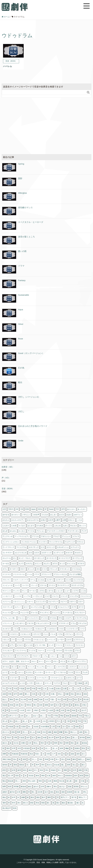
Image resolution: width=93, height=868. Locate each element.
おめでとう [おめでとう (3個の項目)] (78, 515)
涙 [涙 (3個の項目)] (29, 759)
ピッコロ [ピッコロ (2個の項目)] (29, 645)
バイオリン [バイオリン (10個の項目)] (14, 634)
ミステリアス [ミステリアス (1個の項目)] (61, 667)
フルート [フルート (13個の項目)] (41, 651)
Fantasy (22, 280)
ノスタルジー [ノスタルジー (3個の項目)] (39, 629)
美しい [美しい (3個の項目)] (18, 781)
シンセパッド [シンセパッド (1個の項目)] (8, 596)
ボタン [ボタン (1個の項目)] (56, 661)
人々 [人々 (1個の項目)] (70, 689)
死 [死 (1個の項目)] (88, 748)
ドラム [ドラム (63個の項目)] (73, 623)
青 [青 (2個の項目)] (9, 803)
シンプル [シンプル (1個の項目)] (27, 596)
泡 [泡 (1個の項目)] (64, 754)
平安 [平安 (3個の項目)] (85, 721)
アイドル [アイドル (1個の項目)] (31, 531)
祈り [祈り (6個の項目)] (36, 770)
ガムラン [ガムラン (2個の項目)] (47, 564)
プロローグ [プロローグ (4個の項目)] (36, 656)
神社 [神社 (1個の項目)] (47, 770)
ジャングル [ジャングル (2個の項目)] (74, 596)
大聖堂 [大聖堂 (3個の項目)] (43, 710)
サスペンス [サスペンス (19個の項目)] (7, 591)
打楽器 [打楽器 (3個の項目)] (22, 738)
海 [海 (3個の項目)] (19, 759)
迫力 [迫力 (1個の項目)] (46, 792)
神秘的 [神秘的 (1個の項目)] (53, 770)
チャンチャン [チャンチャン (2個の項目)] (45, 613)
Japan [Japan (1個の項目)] (33, 509)
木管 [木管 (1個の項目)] (19, 748)
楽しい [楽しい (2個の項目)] (48, 748)
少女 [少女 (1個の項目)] (44, 721)
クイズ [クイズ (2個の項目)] (44, 569)
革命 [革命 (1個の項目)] (37, 803)
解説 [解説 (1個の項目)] (30, 787)
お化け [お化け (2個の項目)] (43, 520)
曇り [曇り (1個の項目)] (78, 743)
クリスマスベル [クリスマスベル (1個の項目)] (19, 574)
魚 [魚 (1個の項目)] (83, 803)
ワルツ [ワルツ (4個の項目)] (65, 683)
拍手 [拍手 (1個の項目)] (28, 738)
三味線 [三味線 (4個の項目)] (79, 683)
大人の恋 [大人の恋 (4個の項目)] (14, 710)
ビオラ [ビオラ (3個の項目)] (69, 640)
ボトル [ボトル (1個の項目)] (63, 661)
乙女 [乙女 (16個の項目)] (45, 689)
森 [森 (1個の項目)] (42, 748)
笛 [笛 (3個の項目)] (26, 776)
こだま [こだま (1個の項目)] (79, 520)
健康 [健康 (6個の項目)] (21, 694)
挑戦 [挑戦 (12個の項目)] (39, 738)
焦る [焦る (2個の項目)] (63, 759)
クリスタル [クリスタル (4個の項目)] (76, 569)
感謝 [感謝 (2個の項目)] (55, 732)
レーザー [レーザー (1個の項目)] (30, 683)
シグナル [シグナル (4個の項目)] (41, 591)
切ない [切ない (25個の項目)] (61, 694)
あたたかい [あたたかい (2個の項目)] (71, 509)
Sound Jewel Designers (46, 860)
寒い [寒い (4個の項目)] (31, 721)
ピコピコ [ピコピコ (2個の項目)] (20, 645)
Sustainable (24, 295)
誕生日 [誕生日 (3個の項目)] (36, 787)
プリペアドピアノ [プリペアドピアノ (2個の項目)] (23, 656)
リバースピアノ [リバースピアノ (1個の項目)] (42, 678)
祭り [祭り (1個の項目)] (60, 770)
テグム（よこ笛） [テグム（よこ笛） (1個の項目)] (9, 618)
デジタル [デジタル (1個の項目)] (53, 618)
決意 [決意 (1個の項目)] (59, 754)
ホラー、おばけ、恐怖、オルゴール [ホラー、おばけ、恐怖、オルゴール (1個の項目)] (16, 661)
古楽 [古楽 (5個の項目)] (46, 700)
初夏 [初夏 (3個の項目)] (67, 694)
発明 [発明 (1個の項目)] (69, 765)
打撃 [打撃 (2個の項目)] (15, 738)
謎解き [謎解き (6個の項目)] (49, 787)
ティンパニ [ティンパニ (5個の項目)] (56, 613)
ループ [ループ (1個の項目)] (79, 678)
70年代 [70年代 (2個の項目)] (11, 509)
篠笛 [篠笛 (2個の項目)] (37, 776)
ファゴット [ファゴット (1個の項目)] (69, 645)
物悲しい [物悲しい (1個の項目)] (81, 759)
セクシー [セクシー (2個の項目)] (18, 607)
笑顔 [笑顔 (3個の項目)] (17, 776)
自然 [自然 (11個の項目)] (50, 781)
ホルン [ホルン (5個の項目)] (34, 661)
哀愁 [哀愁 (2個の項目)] (17, 705)
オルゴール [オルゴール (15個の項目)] (7, 558)
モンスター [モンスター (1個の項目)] (39, 672)
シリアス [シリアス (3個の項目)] (75, 591)
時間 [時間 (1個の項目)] (67, 743)
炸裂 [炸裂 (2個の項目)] (52, 759)
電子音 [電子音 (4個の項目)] (74, 797)
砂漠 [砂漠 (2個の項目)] (14, 770)
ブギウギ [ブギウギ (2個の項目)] (59, 651)
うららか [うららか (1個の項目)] (45, 515)
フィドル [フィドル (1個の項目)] (32, 651)
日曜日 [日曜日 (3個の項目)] (23, 743)
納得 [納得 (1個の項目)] (54, 776)
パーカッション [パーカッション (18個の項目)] (39, 640)
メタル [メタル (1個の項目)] (12, 672)
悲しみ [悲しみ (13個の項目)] (32, 732)
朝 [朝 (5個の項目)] (3, 748)
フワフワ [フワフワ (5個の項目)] (50, 651)
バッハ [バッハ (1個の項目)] (46, 634)
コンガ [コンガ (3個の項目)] (68, 580)
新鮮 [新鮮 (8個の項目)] (89, 738)
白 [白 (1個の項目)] (79, 765)
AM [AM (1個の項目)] (17, 509)
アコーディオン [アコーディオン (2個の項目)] (73, 531)
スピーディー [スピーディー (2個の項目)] (53, 602)
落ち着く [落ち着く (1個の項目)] (70, 781)
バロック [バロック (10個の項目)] (6, 640)
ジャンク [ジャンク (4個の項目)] (64, 596)
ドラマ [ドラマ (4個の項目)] (54, 623)
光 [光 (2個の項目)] (38, 694)
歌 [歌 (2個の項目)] (72, 748)
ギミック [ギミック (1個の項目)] (31, 569)
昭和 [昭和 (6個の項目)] (56, 743)
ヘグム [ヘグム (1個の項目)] (45, 656)
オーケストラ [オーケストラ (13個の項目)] (52, 558)
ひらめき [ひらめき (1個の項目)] (40, 526)
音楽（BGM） (8, 489)
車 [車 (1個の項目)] (29, 792)
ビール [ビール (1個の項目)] (5, 645)
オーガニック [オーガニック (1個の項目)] (39, 558)
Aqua (21, 309)
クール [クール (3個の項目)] (30, 574)
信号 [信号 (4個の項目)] (15, 694)
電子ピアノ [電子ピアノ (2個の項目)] (65, 797)
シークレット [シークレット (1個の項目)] (38, 596)
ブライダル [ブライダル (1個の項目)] (68, 651)
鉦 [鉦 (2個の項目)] (18, 797)
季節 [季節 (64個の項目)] (62, 716)
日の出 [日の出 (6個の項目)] (16, 743)
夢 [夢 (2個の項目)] (7, 710)
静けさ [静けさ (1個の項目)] (26, 803)
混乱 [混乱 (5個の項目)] (41, 759)
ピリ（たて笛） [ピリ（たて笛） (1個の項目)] (41, 645)
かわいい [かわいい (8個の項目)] (71, 520)
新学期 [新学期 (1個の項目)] (82, 738)
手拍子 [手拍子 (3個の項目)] (9, 738)
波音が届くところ (26, 237)
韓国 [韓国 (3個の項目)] (43, 803)
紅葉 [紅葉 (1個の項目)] (49, 776)
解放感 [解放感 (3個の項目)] (23, 787)
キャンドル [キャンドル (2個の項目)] (71, 564)
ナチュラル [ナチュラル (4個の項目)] (82, 623)
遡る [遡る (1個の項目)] (85, 792)
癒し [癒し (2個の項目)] (63, 765)
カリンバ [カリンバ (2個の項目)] (38, 564)
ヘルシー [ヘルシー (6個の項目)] (53, 656)
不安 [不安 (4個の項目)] (10, 689)
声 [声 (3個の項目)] (62, 705)
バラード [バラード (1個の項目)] (79, 634)
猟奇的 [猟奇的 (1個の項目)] (5, 765)
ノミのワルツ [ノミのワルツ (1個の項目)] (52, 629)
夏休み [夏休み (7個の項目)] (77, 705)
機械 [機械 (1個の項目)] (67, 748)
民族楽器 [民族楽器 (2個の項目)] (15, 754)
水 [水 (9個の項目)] (43, 754)
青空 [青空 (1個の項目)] (14, 803)
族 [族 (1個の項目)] (11, 743)
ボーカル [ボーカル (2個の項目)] (6, 667)
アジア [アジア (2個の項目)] (84, 531)
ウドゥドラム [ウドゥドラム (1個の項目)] (21, 547)
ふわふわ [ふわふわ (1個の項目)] (57, 526)
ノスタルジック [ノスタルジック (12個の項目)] (26, 629)
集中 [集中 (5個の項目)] (44, 797)
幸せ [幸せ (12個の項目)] (4, 727)
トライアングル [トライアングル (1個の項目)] (81, 618)
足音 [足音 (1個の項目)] (19, 792)
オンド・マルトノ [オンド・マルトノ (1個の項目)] (25, 558)
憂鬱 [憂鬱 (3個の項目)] (61, 732)
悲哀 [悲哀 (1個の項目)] (44, 732)
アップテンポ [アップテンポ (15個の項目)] (8, 536)
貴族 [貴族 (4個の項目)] (70, 787)
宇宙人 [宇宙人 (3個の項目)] (87, 716)
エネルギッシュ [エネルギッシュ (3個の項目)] (63, 547)
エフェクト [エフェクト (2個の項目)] (75, 547)
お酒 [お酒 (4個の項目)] (64, 520)
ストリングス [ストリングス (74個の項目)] (41, 602)
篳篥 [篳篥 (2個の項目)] (43, 776)
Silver (21, 324)
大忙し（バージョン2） (29, 397)
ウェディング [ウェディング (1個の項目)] (70, 542)
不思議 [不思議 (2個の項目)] (22, 689)
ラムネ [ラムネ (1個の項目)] (85, 672)
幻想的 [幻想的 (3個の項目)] (23, 727)
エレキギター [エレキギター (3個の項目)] (8, 553)
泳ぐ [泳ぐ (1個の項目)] (84, 754)
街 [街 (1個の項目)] (87, 781)
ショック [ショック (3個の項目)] (59, 591)
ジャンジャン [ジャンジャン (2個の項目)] (85, 596)
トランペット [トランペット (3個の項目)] (8, 623)
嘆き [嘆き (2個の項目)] (35, 705)
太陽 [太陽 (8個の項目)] (57, 710)
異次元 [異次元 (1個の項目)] (49, 765)
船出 (20, 382)
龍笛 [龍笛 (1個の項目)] (15, 808)
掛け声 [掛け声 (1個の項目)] (51, 738)
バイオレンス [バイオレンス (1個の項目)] (25, 634)
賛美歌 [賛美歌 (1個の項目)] (76, 787)
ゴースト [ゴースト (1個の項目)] (52, 585)
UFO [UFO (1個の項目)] (63, 509)
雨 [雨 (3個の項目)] (54, 797)
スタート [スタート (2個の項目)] (30, 602)
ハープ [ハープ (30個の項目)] (5, 634)
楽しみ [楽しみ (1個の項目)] (55, 748)
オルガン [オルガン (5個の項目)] (78, 553)
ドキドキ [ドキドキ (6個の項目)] (30, 623)
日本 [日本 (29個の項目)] (30, 743)
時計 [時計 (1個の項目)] (61, 743)
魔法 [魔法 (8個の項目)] (64, 803)
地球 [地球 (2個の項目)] (52, 705)
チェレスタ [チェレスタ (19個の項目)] (7, 613)
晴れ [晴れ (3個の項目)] (73, 743)
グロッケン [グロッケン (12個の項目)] (7, 580)
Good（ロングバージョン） (31, 353)
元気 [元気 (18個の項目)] (34, 694)
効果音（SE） (8, 467)
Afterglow (22, 193)
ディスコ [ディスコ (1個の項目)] (44, 618)
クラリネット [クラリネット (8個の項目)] (65, 569)
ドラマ (21, 266)
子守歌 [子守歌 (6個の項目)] (56, 716)
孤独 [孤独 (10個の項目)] (68, 716)
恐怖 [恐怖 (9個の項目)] (13, 732)
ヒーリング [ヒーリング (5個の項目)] (51, 640)
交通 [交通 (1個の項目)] (65, 689)
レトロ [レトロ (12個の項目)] (22, 683)
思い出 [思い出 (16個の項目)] (71, 727)
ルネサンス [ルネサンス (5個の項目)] (70, 678)
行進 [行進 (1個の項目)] (83, 781)
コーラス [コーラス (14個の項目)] (25, 585)
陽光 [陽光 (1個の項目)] (32, 797)
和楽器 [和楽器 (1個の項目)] (5, 705)
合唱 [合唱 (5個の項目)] (65, 700)
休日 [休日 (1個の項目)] (89, 689)
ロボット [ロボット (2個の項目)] (39, 683)
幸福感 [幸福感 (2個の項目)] (11, 727)
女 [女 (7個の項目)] (78, 710)
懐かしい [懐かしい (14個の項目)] (74, 732)
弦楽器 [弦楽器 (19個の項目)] (36, 727)
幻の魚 (21, 368)
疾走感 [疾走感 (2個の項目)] (57, 765)
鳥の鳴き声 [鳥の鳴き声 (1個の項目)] (7, 808)
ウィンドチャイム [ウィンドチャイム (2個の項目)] (56, 542)
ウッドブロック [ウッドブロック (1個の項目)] (8, 547)
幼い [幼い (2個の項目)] (30, 727)
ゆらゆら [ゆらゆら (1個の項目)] (13, 531)
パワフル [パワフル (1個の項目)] (28, 640)
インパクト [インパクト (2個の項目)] (43, 542)
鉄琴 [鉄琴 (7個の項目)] (14, 797)
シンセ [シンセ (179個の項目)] (83, 591)
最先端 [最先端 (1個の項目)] (84, 743)
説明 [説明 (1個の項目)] (42, 787)
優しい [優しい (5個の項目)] (27, 694)
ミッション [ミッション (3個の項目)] (83, 667)
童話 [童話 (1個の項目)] (4, 776)
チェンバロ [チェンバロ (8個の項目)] (25, 613)
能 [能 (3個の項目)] (45, 781)
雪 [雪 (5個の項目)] (58, 797)
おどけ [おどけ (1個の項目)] (62, 515)
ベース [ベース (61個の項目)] (67, 656)
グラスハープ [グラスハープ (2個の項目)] (46, 574)
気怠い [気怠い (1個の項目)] (38, 754)
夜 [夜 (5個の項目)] (3, 710)
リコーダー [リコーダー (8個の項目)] (14, 678)
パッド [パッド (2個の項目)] (19, 640)
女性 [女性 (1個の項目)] (22, 716)
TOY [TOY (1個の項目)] (57, 509)
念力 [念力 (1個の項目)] (64, 727)
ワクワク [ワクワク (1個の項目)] (57, 683)
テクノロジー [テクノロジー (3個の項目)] (80, 613)
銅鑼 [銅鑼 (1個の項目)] (23, 797)
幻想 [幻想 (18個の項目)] (17, 727)
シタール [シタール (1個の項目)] (50, 591)
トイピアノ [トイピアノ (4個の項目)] (68, 618)
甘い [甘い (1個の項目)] (28, 765)
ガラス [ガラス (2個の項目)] (55, 564)
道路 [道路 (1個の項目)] (63, 792)
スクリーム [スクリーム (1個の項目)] (7, 602)
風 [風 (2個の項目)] (53, 803)
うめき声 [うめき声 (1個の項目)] (36, 515)
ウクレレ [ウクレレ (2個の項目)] (80, 542)
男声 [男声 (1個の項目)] (37, 765)
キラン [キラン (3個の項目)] (5, 569)
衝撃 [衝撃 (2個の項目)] (4, 787)
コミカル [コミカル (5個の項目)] (41, 580)
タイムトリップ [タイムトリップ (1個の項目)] (63, 607)
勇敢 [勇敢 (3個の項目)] (11, 700)
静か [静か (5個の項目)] (19, 803)
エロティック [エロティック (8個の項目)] (46, 553)
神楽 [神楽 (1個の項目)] (41, 770)
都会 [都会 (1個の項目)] (4, 797)
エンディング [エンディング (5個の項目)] (59, 553)
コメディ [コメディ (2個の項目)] (50, 580)
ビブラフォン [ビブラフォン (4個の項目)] (79, 640)
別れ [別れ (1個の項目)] (73, 694)
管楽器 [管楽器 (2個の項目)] (31, 776)
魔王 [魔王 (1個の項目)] (78, 803)
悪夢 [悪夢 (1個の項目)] (19, 732)
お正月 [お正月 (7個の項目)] (51, 520)
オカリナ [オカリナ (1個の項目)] (69, 553)
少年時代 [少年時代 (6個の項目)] (51, 721)
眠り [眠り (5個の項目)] (84, 765)
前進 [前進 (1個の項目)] (85, 694)
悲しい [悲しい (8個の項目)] (25, 732)
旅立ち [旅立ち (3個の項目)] (5, 743)
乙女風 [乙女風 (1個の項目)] (51, 689)
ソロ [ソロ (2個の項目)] (46, 607)
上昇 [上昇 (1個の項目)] (86, 683)
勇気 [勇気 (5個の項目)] (17, 700)
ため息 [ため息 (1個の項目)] (14, 526)
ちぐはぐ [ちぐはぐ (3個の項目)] (22, 526)
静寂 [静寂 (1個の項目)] (32, 803)
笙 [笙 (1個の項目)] (22, 776)
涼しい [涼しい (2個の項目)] (34, 759)
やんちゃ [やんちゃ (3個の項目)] (74, 526)
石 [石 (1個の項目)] (9, 770)
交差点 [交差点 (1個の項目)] (58, 689)
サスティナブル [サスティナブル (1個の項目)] (77, 585)
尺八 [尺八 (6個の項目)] (59, 721)
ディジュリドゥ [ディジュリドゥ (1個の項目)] (33, 618)
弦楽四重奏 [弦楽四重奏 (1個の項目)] (45, 727)
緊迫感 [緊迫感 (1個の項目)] (11, 781)
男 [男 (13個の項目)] (33, 765)
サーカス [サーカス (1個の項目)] (33, 591)
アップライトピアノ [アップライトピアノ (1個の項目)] (22, 536)
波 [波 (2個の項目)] (68, 754)
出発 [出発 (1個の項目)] (47, 694)
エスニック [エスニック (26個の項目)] (51, 547)
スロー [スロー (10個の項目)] (81, 602)
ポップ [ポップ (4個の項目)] (14, 667)
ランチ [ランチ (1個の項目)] (5, 678)
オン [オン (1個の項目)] (15, 558)
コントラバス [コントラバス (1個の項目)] (78, 580)
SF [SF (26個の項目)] (46, 509)
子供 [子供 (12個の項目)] (49, 716)
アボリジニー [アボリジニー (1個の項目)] (46, 536)
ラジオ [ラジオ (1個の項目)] (71, 672)
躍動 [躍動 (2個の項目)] (24, 792)
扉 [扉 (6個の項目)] (3, 738)
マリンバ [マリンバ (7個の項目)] (50, 667)
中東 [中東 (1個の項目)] (39, 689)
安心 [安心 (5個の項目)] (11, 721)
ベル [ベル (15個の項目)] (60, 656)
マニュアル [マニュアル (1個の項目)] (41, 667)
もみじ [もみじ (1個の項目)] (66, 526)
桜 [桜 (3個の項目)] (38, 748)
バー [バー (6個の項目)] (13, 640)
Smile (21, 441)
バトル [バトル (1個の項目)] (53, 634)
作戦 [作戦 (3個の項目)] (10, 694)
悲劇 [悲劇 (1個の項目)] (39, 732)
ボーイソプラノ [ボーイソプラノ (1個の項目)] (81, 661)
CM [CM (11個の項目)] (22, 509)
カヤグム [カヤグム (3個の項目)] (29, 564)
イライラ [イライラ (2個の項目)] (76, 536)
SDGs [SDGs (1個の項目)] (40, 509)
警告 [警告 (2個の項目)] (55, 787)
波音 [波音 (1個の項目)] (78, 754)
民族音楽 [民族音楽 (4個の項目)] (24, 754)
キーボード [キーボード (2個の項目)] (14, 569)
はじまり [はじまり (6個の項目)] (31, 526)
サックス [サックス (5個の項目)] (16, 591)
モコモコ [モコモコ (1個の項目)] (29, 672)
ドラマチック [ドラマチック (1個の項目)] (64, 623)
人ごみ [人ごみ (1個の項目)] (77, 689)
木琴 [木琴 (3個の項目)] (14, 748)
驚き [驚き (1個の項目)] (58, 803)
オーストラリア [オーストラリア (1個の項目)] (64, 558)
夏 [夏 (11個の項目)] (72, 705)
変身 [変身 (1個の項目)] (67, 705)
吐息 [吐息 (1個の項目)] (70, 700)
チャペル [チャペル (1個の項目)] (34, 613)
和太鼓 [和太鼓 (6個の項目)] (86, 700)
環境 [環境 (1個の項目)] (15, 765)
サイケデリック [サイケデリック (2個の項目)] (63, 585)
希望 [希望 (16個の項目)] (74, 721)
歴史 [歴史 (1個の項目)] (84, 748)
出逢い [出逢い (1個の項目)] (53, 694)
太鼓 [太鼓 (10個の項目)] (63, 710)
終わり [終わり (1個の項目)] (61, 776)
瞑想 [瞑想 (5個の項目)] (4, 770)
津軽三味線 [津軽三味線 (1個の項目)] (7, 759)
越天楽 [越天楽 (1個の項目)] (12, 792)
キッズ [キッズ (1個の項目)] (62, 564)
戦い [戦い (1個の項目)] (86, 732)
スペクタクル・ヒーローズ (31, 222)
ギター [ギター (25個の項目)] (23, 569)
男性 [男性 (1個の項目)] (43, 765)
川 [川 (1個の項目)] (63, 721)
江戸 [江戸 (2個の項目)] (54, 754)
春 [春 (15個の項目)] (51, 743)
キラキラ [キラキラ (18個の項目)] (81, 564)
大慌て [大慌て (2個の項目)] (29, 710)
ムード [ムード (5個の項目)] (5, 672)
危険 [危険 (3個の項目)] (41, 700)
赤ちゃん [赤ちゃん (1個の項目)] (84, 787)
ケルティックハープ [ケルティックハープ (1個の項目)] (21, 580)
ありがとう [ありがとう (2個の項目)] (16, 515)
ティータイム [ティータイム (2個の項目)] (68, 613)
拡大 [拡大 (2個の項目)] (34, 738)
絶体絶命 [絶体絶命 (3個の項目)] (69, 776)
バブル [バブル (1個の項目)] (60, 634)
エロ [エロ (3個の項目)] (30, 553)
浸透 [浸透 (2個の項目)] (24, 759)
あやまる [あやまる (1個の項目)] (6, 515)
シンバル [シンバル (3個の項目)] (18, 596)
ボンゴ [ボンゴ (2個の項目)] (70, 661)
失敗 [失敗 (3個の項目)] (68, 710)
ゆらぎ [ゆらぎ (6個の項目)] (5, 531)
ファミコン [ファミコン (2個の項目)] (79, 645)
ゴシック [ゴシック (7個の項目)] (34, 585)
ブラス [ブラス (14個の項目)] (77, 651)
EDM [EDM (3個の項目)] (27, 509)
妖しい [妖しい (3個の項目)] (28, 716)
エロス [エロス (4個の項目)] (37, 553)
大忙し (21, 411)
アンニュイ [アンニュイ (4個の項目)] (66, 536)
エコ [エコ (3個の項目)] (43, 547)
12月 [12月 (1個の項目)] (4, 509)
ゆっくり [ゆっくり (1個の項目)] (83, 526)
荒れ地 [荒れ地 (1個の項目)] (62, 781)
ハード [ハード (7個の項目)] (82, 629)
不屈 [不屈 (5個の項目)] (15, 689)
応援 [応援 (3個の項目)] (59, 727)
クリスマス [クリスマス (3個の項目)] (7, 574)
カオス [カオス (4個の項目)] (14, 564)
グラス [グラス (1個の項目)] (37, 574)
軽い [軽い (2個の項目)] (34, 792)
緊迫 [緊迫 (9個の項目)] (4, 781)
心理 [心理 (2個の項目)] (53, 727)
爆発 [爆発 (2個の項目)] (74, 759)
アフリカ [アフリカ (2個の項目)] (35, 536)
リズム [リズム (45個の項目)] (23, 678)
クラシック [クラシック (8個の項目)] (53, 569)
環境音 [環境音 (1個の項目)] (22, 765)
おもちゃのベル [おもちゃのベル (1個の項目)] (33, 520)
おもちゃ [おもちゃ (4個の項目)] (6, 520)
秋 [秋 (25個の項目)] (70, 770)
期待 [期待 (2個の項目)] (8, 748)
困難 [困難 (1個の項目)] (46, 705)
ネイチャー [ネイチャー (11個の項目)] (7, 629)
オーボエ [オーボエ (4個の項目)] (6, 564)
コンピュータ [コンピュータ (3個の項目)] (8, 585)
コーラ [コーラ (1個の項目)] (17, 585)
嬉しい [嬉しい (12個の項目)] (43, 716)
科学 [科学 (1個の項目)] (75, 770)
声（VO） (6, 478)
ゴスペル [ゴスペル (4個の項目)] (43, 585)
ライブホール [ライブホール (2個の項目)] (61, 672)
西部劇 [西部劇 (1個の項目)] (16, 787)
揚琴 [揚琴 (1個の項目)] (57, 738)
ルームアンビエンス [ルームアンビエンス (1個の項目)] (10, 683)
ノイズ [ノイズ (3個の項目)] (16, 629)
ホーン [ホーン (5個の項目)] (41, 661)
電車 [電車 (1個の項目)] (4, 803)
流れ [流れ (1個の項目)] (15, 759)
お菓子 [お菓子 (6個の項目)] (58, 520)
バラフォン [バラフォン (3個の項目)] (69, 634)
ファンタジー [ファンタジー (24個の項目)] (8, 651)
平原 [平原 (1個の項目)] (79, 721)
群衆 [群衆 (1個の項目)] (24, 781)
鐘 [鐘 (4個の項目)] (28, 797)
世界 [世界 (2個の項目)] (28, 689)
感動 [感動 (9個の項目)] (50, 732)
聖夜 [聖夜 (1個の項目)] (40, 781)
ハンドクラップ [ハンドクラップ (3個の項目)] (72, 629)
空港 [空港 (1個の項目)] (86, 770)
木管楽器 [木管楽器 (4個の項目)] (26, 748)
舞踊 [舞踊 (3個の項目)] (55, 781)
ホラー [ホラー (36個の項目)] (74, 656)
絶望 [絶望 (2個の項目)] (81, 776)
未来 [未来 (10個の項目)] (34, 748)
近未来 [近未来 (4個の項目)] (40, 792)
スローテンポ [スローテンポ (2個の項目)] (8, 607)
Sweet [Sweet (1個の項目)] (51, 509)
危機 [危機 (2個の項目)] (35, 700)
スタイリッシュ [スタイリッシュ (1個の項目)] (19, 602)
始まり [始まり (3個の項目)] (36, 716)
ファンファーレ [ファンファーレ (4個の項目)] (21, 651)
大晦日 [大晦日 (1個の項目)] (36, 710)
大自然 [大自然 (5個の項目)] (51, 710)
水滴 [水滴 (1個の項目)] (48, 754)
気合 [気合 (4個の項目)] (31, 754)
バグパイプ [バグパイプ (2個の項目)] (37, 634)
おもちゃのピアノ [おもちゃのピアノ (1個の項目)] (18, 520)
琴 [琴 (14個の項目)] (11, 765)
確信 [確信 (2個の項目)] (25, 770)
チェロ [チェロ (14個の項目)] (16, 613)
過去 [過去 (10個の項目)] (57, 792)
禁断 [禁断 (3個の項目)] (65, 770)
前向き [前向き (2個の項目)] (79, 694)
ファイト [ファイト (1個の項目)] (59, 645)
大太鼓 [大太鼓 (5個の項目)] (22, 710)
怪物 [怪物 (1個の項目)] (77, 727)
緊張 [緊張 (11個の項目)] (87, 776)
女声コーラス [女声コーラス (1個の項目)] (13, 716)
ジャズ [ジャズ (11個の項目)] (47, 596)
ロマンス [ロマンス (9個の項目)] (48, 683)
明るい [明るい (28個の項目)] (36, 743)
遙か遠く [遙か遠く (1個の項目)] (78, 792)
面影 (20, 178)
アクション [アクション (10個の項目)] (41, 531)
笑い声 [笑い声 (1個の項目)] (11, 776)
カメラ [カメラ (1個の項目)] (21, 564)
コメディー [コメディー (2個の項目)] (59, 580)
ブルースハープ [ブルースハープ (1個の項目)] (8, 656)
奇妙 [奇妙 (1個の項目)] (74, 710)
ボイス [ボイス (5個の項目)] (48, 661)
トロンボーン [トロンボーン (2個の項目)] (20, 623)
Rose (21, 339)
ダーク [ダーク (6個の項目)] (81, 607)
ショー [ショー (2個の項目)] (67, 591)
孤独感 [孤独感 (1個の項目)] (74, 716)
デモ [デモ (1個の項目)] (60, 618)
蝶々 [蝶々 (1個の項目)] (77, 781)
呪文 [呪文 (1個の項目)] (76, 700)
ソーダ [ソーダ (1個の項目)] (53, 607)
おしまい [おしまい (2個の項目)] (54, 515)
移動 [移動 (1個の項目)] (80, 770)
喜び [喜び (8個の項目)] (23, 705)
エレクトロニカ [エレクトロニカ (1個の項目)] (21, 553)
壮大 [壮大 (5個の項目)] (57, 705)
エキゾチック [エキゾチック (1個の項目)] (34, 547)
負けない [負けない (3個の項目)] (63, 787)
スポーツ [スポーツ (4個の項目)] (73, 602)
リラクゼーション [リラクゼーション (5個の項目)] (57, 678)
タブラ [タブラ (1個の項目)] (74, 607)
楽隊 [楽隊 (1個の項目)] (61, 748)
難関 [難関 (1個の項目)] (49, 797)
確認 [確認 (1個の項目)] (30, 770)
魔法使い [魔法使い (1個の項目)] (71, 803)
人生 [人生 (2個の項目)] (83, 689)
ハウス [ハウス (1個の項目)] (61, 629)
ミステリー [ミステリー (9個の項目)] (72, 667)
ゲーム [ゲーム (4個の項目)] (33, 580)
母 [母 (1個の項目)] (9, 754)
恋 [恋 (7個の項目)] (82, 727)
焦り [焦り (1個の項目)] (57, 759)
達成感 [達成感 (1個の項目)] (69, 792)
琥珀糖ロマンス (25, 207)
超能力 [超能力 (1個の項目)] (5, 792)
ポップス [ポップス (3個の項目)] (22, 667)
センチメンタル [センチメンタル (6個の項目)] (37, 607)
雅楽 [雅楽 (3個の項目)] (38, 797)
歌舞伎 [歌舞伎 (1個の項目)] (77, 748)
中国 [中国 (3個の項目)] (34, 689)
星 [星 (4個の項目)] (47, 743)
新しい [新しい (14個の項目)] (75, 738)
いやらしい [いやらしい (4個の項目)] (26, 515)
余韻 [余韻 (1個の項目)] (4, 694)
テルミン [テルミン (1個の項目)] (21, 618)
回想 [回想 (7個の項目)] (41, 705)
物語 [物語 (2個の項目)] (89, 759)
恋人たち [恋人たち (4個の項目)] (6, 732)
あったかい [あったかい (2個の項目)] (82, 509)
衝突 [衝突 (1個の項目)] (10, 787)
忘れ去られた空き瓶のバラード (33, 426)
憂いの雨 (22, 251)
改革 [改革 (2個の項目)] (63, 738)
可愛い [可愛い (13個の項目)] (53, 700)
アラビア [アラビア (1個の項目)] (57, 536)
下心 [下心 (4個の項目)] (4, 689)
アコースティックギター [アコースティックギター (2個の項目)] (56, 531)
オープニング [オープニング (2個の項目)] (78, 558)
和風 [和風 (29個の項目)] (11, 705)
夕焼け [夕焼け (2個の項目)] (84, 705)
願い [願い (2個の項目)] (49, 803)
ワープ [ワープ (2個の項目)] (72, 683)
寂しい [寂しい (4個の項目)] (18, 721)
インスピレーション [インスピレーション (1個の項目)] (29, 542)
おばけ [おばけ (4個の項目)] (69, 515)
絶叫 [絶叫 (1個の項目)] (76, 776)
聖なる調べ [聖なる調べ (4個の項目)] (32, 781)
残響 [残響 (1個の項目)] (4, 754)
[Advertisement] (46, 126)
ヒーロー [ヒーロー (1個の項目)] (61, 640)
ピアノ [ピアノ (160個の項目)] (12, 645)
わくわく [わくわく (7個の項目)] (22, 531)
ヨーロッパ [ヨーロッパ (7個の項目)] (49, 672)
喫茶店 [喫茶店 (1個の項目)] (29, 705)
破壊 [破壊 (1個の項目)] (19, 770)
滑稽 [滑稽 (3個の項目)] (46, 759)
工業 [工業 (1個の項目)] (68, 721)
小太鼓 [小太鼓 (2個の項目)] (38, 721)
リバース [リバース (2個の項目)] (31, 678)
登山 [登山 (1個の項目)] (74, 765)
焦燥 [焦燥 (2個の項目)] (69, 759)
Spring (21, 164)
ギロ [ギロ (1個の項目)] (38, 569)
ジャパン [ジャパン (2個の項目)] (55, 596)
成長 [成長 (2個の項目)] (81, 732)
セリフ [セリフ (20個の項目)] (26, 607)
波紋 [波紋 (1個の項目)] (73, 754)
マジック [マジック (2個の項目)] (31, 667)
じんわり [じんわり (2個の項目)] (6, 526)
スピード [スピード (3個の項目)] (64, 602)
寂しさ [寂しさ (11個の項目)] (25, 721)
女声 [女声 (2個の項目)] (4, 716)
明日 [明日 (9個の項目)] (42, 743)
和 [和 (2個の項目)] (81, 700)
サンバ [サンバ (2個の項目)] (25, 591)
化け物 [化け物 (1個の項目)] (23, 700)
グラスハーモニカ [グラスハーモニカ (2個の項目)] (60, 574)
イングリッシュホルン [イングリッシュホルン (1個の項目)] (11, 542)
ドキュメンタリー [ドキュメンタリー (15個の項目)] (43, 623)
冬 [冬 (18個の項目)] (42, 694)
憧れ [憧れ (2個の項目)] (66, 732)
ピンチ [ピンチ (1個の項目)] (51, 645)
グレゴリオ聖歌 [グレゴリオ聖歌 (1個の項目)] (75, 574)
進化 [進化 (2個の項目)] (52, 792)
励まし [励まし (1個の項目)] (5, 700)
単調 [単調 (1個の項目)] (30, 700)
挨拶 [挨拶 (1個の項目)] (45, 738)
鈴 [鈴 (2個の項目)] (9, 797)
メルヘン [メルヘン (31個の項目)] (20, 672)
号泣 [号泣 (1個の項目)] (59, 700)
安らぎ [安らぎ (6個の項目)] (5, 721)
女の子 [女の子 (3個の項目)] (84, 710)
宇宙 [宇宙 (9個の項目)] (80, 716)
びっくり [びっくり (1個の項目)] (49, 526)
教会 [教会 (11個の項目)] (69, 738)
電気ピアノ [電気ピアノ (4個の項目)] (83, 797)
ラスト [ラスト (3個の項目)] (78, 672)
